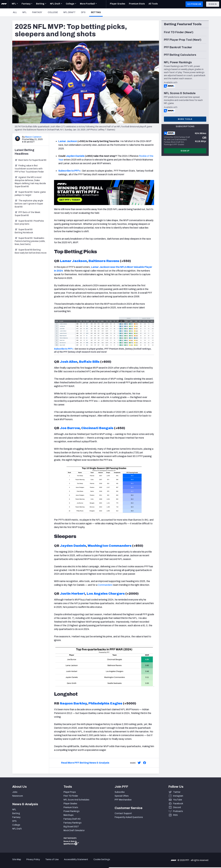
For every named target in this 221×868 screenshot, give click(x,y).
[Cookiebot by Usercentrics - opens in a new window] (20, 862)
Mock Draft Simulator (74, 830)
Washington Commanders (110, 546)
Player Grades (70, 804)
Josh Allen (69, 362)
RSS (175, 815)
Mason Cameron (33, 137)
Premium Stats (71, 807)
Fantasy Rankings (73, 823)
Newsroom (18, 796)
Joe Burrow (70, 428)
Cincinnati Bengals (97, 428)
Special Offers (122, 796)
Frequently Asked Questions (129, 817)
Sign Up (185, 151)
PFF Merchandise (123, 800)
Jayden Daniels (75, 156)
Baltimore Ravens (104, 261)
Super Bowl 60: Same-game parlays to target (30, 194)
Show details (47, 862)
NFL (24, 12)
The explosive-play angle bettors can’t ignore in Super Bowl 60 (29, 204)
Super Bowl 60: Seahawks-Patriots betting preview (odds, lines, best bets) (30, 241)
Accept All (195, 840)
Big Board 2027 (71, 827)
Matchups (69, 815)
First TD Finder (71, 796)
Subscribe (120, 792)
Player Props (70, 792)
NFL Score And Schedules (76, 800)
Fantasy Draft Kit (72, 819)
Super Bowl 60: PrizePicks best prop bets (29, 222)
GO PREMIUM (194, 4)
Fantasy (37, 12)
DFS (83, 12)
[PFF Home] (4, 4)
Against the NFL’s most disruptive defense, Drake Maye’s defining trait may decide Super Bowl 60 (30, 182)
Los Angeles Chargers (106, 594)
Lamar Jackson (68, 141)
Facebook (178, 804)
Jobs (15, 792)
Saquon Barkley (73, 703)
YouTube (178, 800)
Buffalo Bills (89, 362)
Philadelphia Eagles (105, 703)
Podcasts (178, 811)
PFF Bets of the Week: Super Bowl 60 (28, 214)
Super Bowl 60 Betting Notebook (24, 231)
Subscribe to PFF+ (69, 171)
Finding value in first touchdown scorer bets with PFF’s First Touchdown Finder (29, 169)
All (15, 12)
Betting (97, 12)
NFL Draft (69, 12)
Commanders (105, 585)
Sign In (213, 4)
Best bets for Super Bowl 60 (31, 160)
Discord (177, 807)
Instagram (178, 796)
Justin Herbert (72, 594)
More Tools (185, 119)
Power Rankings (72, 811)
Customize (196, 850)
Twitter (177, 792)
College (53, 12)
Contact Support (123, 813)
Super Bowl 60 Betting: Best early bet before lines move (31, 251)
